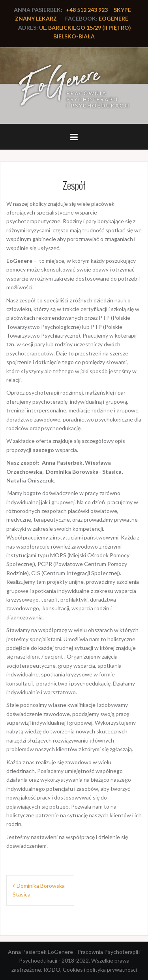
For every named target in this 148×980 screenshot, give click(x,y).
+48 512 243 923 (87, 10)
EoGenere (113, 18)
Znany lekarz (36, 18)
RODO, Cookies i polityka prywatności (90, 970)
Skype (122, 10)
